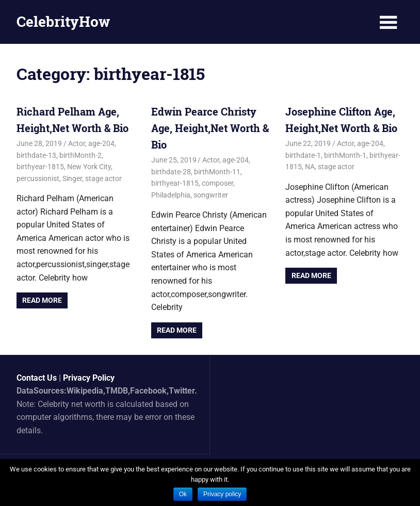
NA (310, 167)
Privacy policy (222, 494)
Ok (183, 494)
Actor (77, 143)
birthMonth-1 (345, 155)
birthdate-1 (303, 155)
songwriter (211, 195)
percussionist (38, 178)
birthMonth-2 (80, 155)
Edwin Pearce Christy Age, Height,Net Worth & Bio (210, 128)
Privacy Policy (89, 378)
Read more (42, 300)
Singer (72, 178)
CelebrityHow (63, 21)
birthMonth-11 (217, 172)
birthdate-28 (171, 172)
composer (217, 183)
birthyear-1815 (40, 167)
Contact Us (37, 378)
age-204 (101, 143)
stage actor (103, 178)
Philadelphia (171, 195)
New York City (89, 167)
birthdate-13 (36, 155)
